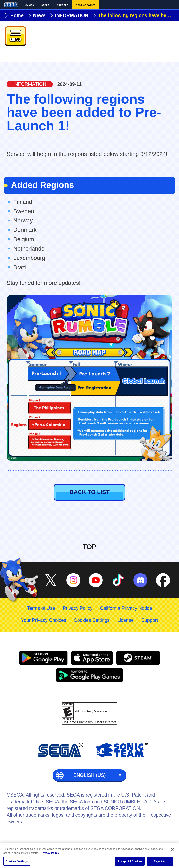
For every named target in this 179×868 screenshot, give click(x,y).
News (39, 15)
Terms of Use (41, 608)
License (125, 620)
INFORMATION (72, 15)
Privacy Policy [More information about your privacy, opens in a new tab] (50, 854)
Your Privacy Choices (44, 620)
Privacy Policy (78, 608)
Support (150, 620)
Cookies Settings (92, 620)
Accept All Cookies (130, 863)
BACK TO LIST (89, 492)
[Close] (172, 851)
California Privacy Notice (126, 608)
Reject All (160, 863)
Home (17, 15)
